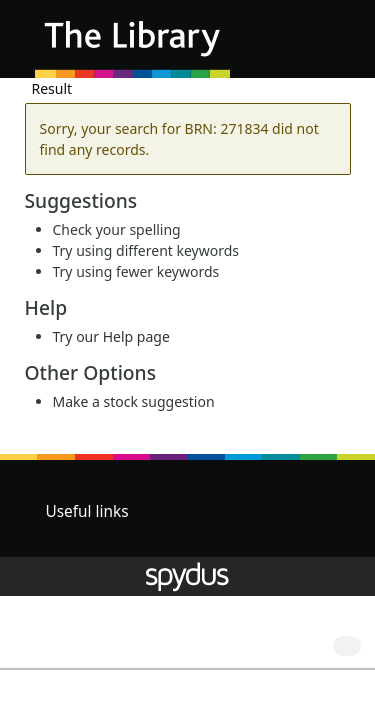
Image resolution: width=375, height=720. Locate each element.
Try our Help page (111, 336)
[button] (305, 46)
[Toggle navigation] (329, 46)
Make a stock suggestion (134, 401)
